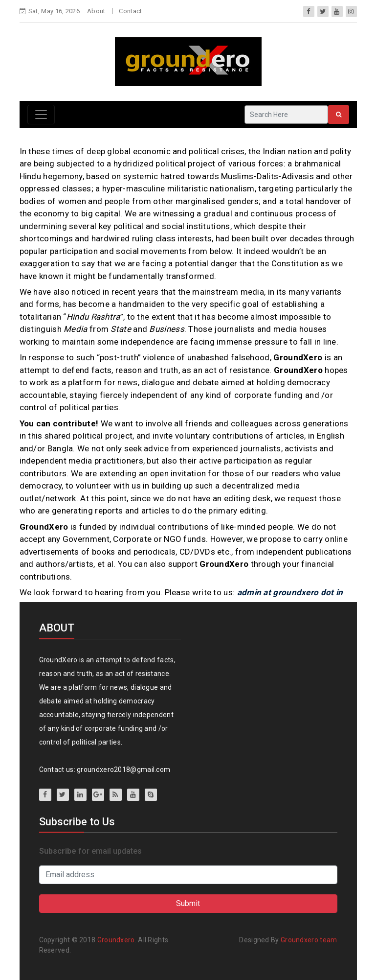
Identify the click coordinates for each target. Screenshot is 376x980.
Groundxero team (309, 940)
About (96, 11)
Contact (130, 11)
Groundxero (116, 940)
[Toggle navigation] (41, 115)
